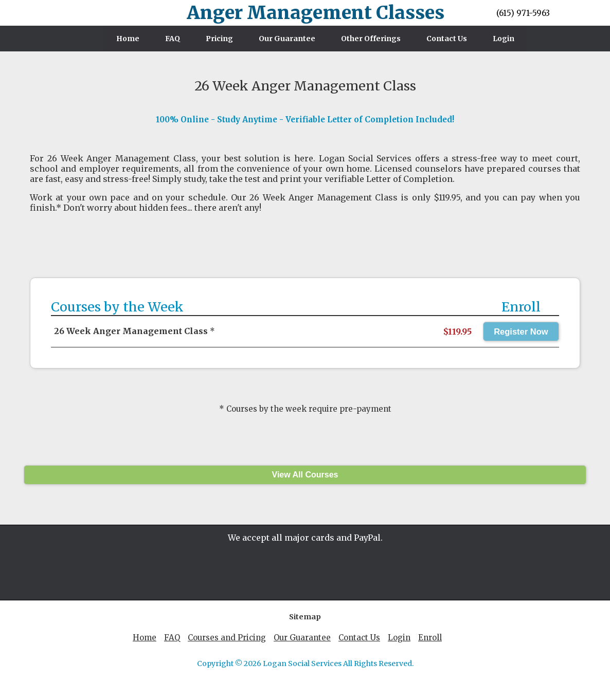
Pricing (219, 39)
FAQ (173, 39)
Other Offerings (371, 39)
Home (128, 39)
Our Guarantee (287, 39)
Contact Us (447, 39)
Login (504, 39)
